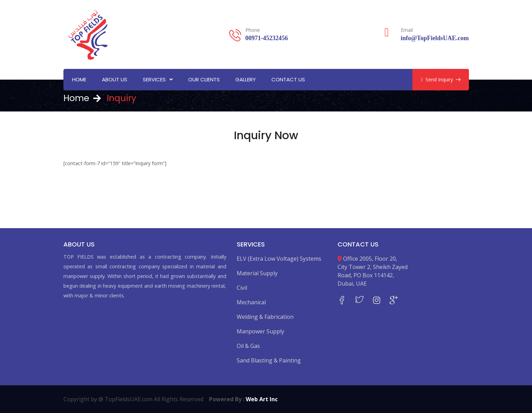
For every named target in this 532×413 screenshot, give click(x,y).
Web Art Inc (262, 399)
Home (79, 79)
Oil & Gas (248, 346)
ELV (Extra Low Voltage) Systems (279, 259)
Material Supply (257, 273)
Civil (242, 288)
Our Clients (204, 79)
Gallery (246, 79)
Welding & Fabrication (265, 317)
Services (154, 79)
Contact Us (288, 79)
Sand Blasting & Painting (269, 360)
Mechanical (251, 302)
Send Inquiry (441, 79)
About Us (115, 79)
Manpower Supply (260, 331)
